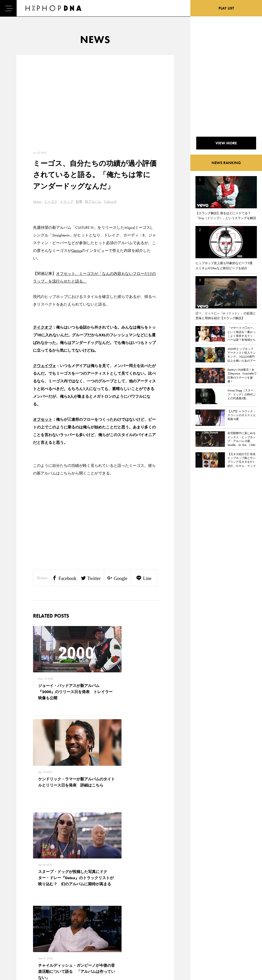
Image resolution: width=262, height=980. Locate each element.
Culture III (110, 202)
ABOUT (19, 949)
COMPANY (44, 931)
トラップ (67, 202)
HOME (18, 913)
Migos (37, 202)
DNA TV (19, 922)
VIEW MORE (95, 842)
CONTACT (44, 913)
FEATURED (21, 940)
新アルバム (93, 202)
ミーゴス (51, 202)
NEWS (18, 931)
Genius (77, 251)
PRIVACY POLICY (49, 922)
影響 (79, 202)
